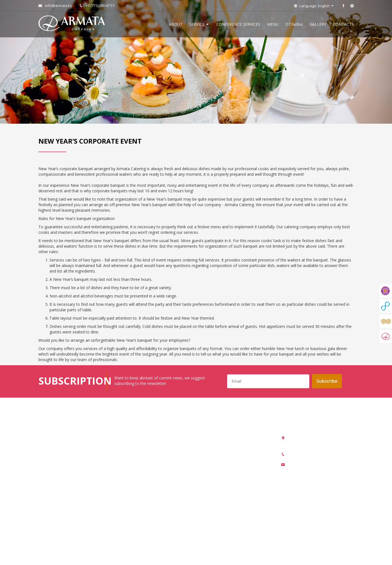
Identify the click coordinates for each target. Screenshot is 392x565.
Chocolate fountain (136, 509)
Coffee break (131, 485)
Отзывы (294, 24)
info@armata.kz (55, 6)
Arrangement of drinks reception (148, 445)
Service (199, 24)
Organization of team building (146, 469)
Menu (273, 24)
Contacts (343, 24)
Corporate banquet (136, 461)
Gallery (318, 24)
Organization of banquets (142, 436)
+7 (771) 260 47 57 (97, 6)
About (176, 24)
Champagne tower (136, 501)
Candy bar (128, 493)
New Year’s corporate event (144, 477)
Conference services (238, 24)
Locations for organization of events (152, 517)
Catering (127, 453)
